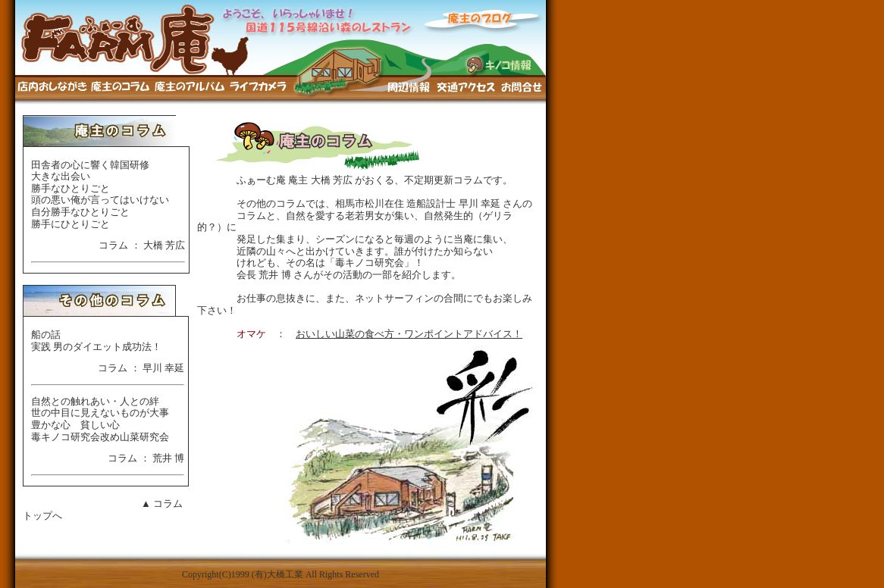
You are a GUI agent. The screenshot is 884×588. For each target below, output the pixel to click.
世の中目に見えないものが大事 (100, 413)
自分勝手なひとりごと (80, 212)
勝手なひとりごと (71, 188)
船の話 (46, 335)
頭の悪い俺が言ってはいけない (100, 200)
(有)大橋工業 (277, 574)
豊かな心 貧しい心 (75, 425)
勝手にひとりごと (71, 224)
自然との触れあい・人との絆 (95, 401)
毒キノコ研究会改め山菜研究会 (100, 437)
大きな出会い (61, 176)
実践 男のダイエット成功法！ (96, 347)
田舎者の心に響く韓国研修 (90, 165)
